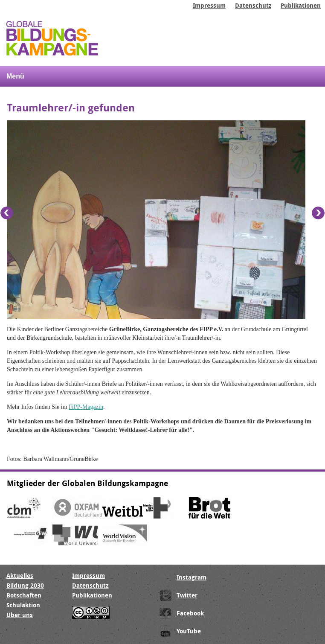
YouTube (189, 631)
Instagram (192, 577)
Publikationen (301, 5)
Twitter (187, 595)
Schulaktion (23, 605)
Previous (7, 213)
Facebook (190, 613)
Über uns (20, 615)
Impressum (209, 5)
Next (318, 213)
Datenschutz (253, 5)
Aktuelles (20, 576)
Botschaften (24, 595)
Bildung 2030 (25, 585)
